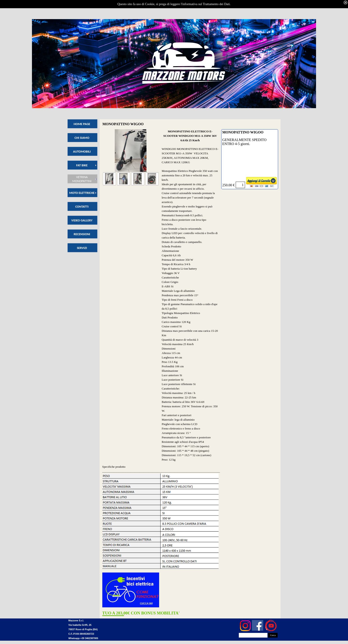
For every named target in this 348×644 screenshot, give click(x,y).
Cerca (273, 635)
